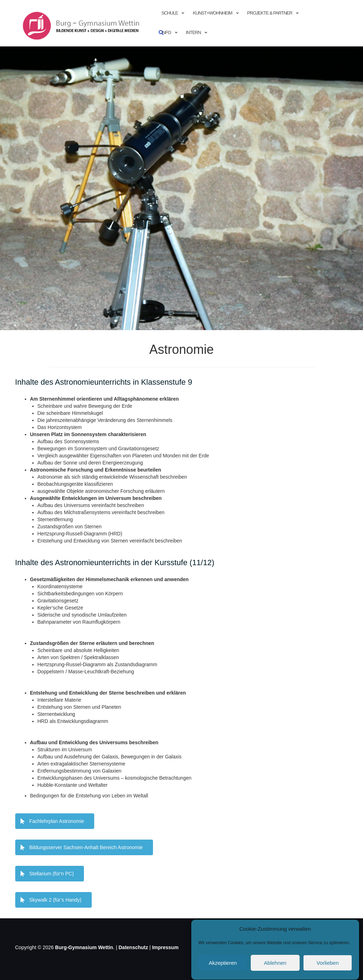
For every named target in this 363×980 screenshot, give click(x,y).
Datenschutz (133, 947)
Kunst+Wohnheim (212, 13)
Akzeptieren (223, 963)
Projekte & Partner (270, 13)
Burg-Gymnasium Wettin (84, 947)
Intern (193, 32)
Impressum (165, 947)
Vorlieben (328, 963)
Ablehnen (275, 963)
